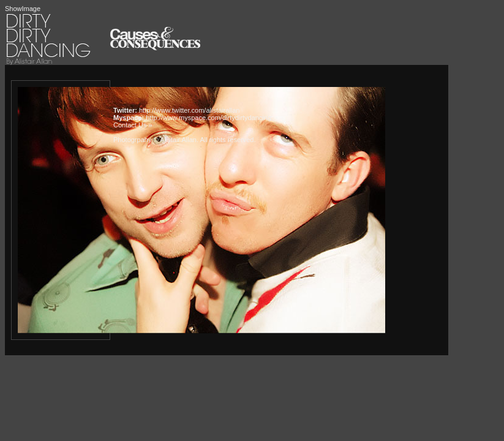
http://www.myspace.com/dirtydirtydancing (209, 118)
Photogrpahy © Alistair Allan (155, 140)
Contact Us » (133, 125)
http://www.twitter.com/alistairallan (189, 110)
